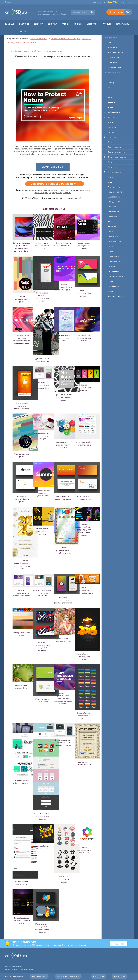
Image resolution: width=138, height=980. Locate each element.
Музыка (111, 182)
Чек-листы (120, 976)
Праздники (113, 62)
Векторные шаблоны (68, 976)
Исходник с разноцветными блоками (84, 388)
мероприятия (55, 193)
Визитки (52, 24)
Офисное (112, 207)
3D (109, 77)
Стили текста (113, 256)
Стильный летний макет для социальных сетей (42, 493)
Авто (110, 97)
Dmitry (59, 198)
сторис (45, 193)
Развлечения (113, 271)
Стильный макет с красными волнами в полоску (63, 246)
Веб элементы (114, 112)
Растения (112, 227)
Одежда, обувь (114, 202)
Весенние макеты (39, 39)
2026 (110, 42)
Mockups (78, 24)
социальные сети (81, 190)
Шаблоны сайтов (115, 52)
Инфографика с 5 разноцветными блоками (63, 445)
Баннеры (112, 102)
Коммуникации (114, 147)
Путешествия (113, 286)
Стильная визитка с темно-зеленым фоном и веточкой (63, 743)
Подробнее (119, 944)
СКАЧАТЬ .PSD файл (53, 167)
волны (29, 190)
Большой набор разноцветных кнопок (84, 716)
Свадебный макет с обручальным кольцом (42, 436)
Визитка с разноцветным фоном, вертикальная (63, 600)
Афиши (107, 24)
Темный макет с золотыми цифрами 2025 (84, 657)
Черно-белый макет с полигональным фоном (63, 397)
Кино (110, 142)
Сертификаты (123, 24)
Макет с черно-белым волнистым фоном (42, 246)
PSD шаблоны (39, 976)
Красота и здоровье (116, 152)
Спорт (110, 246)
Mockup (111, 82)
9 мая (18, 42)
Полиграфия (113, 57)
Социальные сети (115, 67)
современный (65, 190)
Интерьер (112, 137)
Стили (110, 251)
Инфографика (114, 187)
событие (67, 193)
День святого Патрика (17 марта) (65, 39)
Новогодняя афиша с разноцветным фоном (63, 338)
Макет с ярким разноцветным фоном (84, 246)
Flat (109, 87)
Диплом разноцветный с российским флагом (63, 550)
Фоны (110, 291)
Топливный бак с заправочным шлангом (42, 531)
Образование (114, 197)
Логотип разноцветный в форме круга (84, 850)
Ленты (111, 162)
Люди (110, 177)
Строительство (114, 261)
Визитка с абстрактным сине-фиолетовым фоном (22, 593)
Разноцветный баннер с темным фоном (84, 338)
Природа (112, 281)
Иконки (111, 132)
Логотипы (93, 24)
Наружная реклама (116, 192)
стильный (38, 190)
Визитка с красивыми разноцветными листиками (42, 593)
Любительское (114, 172)
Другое (111, 122)
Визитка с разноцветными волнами (84, 293)
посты (37, 193)
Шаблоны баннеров (21, 51)
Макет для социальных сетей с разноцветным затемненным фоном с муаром (63, 698)
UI (109, 92)
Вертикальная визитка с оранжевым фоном (22, 406)
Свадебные (113, 237)
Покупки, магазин (116, 276)
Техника (111, 266)
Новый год (112, 47)
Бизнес (111, 107)
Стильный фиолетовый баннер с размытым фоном (63, 287)
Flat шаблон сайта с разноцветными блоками (42, 816)
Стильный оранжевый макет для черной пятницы (84, 590)
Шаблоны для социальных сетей (47, 51)
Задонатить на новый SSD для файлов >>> (55, 184)
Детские (111, 117)
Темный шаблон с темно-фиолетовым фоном (22, 921)
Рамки (65, 24)
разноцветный (51, 190)
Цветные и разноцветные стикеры (63, 879)
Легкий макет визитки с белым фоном (22, 499)
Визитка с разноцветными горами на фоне (42, 385)
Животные (112, 127)
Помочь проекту (117, 12)
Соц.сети (38, 24)
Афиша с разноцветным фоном (22, 299)
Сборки (111, 232)
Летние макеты (30, 42)
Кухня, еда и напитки (117, 157)
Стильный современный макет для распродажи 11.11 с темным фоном (84, 530)
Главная (8, 2)
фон (23, 190)
